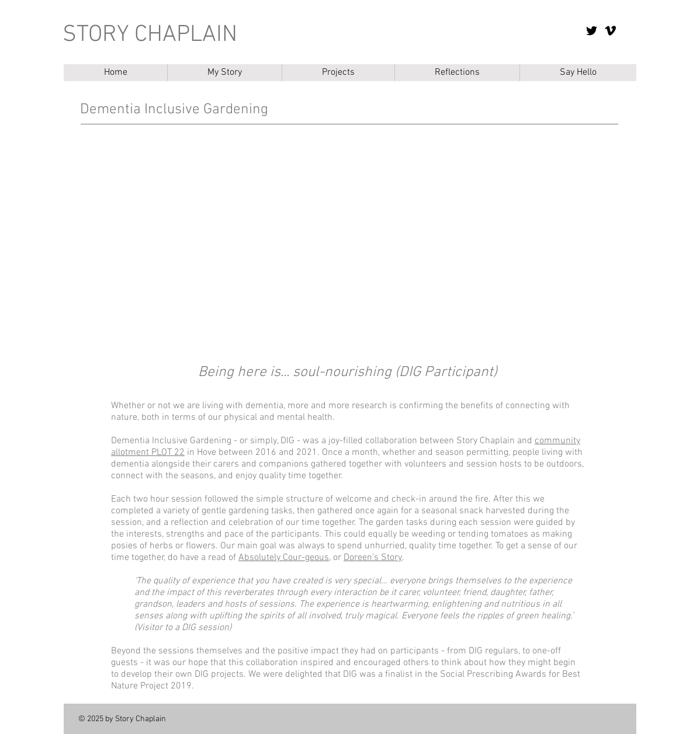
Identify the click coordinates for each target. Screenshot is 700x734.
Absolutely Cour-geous (284, 558)
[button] (338, 73)
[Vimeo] (610, 31)
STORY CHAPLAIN (150, 35)
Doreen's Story (373, 558)
